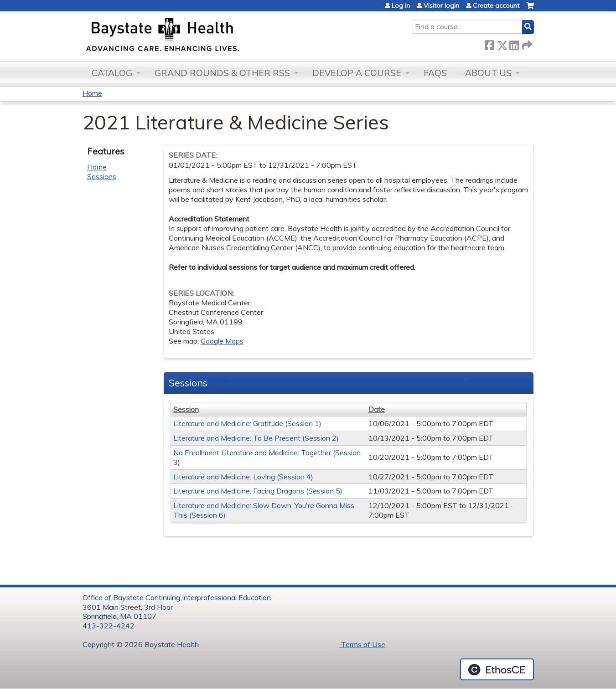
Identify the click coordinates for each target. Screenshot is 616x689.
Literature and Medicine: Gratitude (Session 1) (247, 423)
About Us (488, 73)
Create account (496, 5)
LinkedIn (514, 44)
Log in (401, 5)
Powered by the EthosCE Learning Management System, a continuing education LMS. (497, 669)
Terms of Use (362, 644)
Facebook (489, 44)
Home (92, 93)
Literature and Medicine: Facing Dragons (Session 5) (258, 491)
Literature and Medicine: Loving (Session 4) (243, 477)
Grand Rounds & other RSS (222, 73)
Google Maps (222, 341)
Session (186, 409)
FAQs (435, 73)
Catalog (112, 73)
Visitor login (441, 5)
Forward (526, 44)
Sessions (102, 176)
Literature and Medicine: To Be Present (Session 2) (256, 438)
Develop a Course (357, 73)
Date (377, 409)
